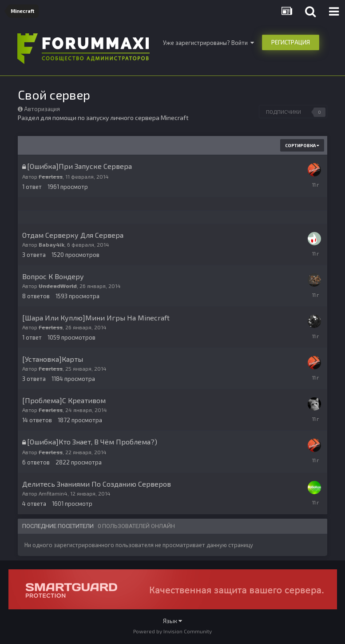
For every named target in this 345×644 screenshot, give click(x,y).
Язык (172, 621)
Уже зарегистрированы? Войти (208, 43)
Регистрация (291, 42)
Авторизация (42, 109)
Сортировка (302, 145)
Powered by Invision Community (172, 631)
